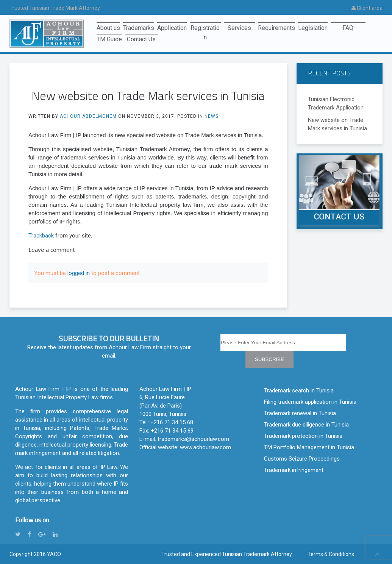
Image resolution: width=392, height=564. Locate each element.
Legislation (313, 28)
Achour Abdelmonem (88, 116)
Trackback (41, 236)
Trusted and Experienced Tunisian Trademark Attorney (227, 554)
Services (239, 28)
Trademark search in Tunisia (299, 391)
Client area (367, 8)
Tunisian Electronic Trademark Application (336, 103)
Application (172, 28)
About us (108, 28)
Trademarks (139, 28)
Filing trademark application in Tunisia (310, 402)
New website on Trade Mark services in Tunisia (337, 124)
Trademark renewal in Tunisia (300, 413)
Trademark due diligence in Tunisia (306, 425)
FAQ (348, 28)
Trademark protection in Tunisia (303, 436)
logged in (79, 273)
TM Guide (109, 39)
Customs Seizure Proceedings (302, 459)
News (212, 116)
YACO (54, 554)
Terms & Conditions (331, 554)
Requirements (276, 28)
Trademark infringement (294, 470)
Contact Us (141, 39)
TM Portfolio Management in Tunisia (309, 447)
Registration (205, 29)
